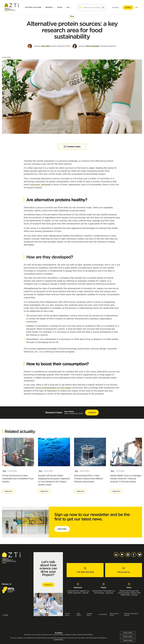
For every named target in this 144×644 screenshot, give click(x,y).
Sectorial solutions (33, 7)
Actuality (115, 7)
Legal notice (79, 614)
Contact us (48, 585)
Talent (60, 7)
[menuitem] (136, 7)
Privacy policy (68, 614)
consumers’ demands (40, 184)
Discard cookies (128, 637)
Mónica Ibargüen (92, 46)
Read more (8, 491)
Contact (128, 7)
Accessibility (103, 614)
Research (49, 7)
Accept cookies (128, 633)
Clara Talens (46, 46)
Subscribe (62, 529)
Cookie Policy (58, 639)
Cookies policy (90, 614)
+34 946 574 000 (85, 572)
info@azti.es (124, 572)
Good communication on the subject (53, 388)
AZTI (68, 7)
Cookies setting (128, 640)
